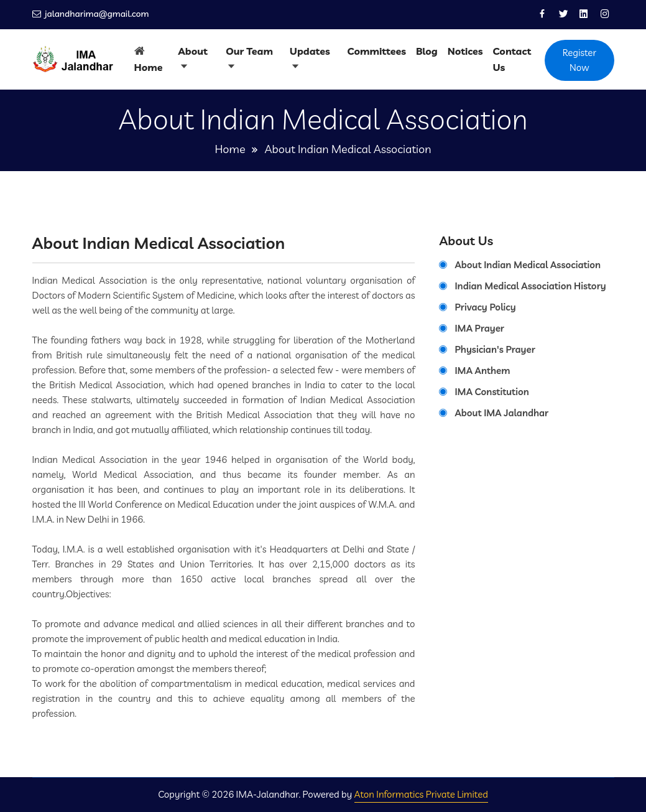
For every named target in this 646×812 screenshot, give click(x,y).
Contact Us (512, 59)
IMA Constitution (491, 392)
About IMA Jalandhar (501, 413)
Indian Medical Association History (530, 286)
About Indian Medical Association (528, 265)
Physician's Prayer (495, 349)
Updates (310, 51)
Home (149, 67)
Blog (427, 51)
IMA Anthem (482, 371)
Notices (465, 51)
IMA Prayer (479, 328)
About (193, 51)
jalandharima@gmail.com (95, 14)
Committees (377, 51)
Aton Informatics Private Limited (421, 794)
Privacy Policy (485, 307)
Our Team (249, 51)
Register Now (579, 60)
